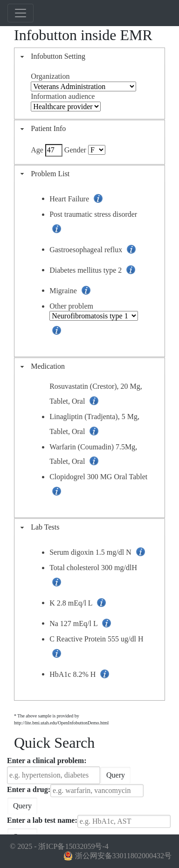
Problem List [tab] (44, 174)
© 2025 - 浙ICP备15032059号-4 (59, 846)
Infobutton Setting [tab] (52, 56)
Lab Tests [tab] (39, 527)
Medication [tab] (41, 366)
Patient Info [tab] (42, 128)
